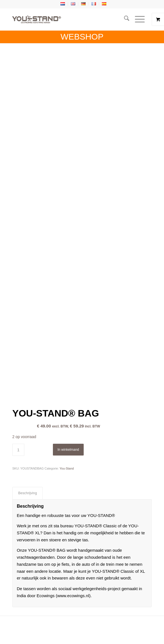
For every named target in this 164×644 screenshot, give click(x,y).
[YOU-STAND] (68, 19)
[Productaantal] (18, 450)
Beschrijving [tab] (28, 493)
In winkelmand (68, 450)
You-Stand (67, 468)
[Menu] (137, 19)
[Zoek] (124, 19)
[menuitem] (124, 19)
